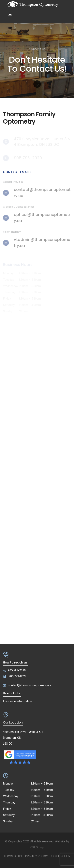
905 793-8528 (18, 676)
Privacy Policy (37, 856)
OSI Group (37, 847)
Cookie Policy (60, 856)
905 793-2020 (17, 670)
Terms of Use (14, 856)
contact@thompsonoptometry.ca (30, 685)
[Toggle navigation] (10, 16)
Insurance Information (17, 701)
